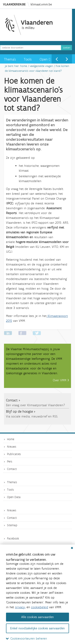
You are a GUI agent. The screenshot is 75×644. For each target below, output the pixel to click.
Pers (10, 461)
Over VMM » (61, 380)
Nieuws (12, 447)
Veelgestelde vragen (41, 66)
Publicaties (14, 454)
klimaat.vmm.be (41, 4)
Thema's (10, 59)
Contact (12, 469)
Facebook (13, 538)
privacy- (20, 607)
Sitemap (12, 525)
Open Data (48, 59)
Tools (28, 59)
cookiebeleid (40, 607)
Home (24, 66)
